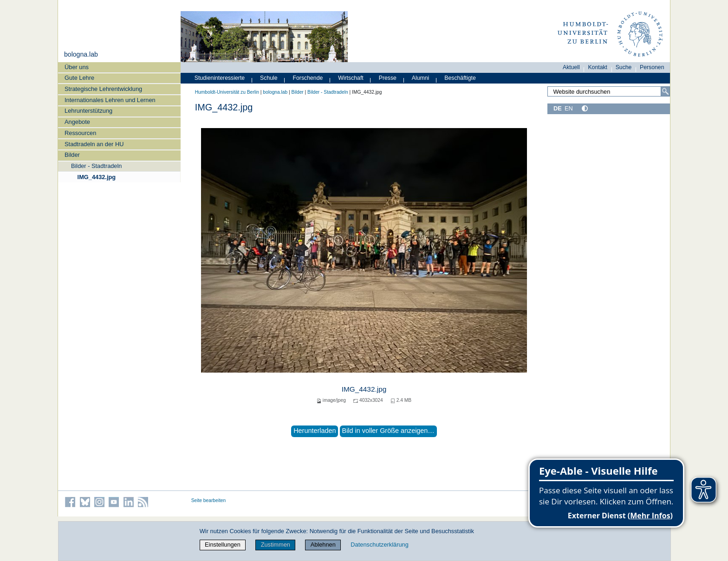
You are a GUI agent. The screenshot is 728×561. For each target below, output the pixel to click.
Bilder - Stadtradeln (97, 166)
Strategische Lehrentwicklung (103, 89)
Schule (269, 78)
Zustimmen (276, 545)
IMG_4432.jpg (97, 177)
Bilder (72, 155)
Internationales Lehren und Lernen (110, 100)
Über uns (77, 67)
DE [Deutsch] (558, 108)
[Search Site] (609, 91)
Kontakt (598, 67)
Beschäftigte (460, 78)
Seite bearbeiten (209, 500)
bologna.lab (81, 54)
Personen (652, 67)
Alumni (421, 78)
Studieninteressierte (220, 78)
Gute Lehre (79, 78)
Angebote (77, 122)
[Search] (665, 91)
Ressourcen (80, 133)
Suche (624, 67)
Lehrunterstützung (88, 111)
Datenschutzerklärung (379, 545)
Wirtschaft (351, 78)
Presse (388, 78)
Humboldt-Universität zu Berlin (227, 92)
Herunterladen (315, 431)
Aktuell (571, 67)
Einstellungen (223, 545)
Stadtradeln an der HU (94, 144)
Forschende (308, 78)
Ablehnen (323, 545)
